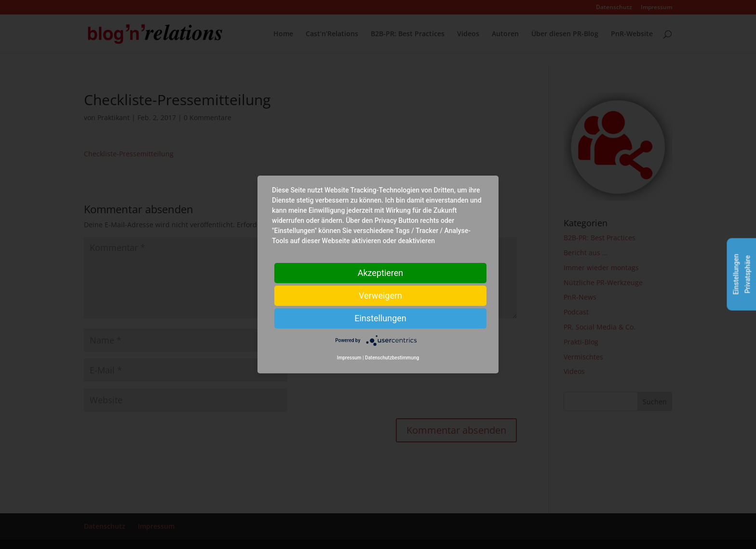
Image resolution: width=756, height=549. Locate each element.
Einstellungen (380, 318)
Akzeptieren (381, 273)
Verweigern (380, 295)
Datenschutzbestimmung (392, 358)
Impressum (349, 358)
